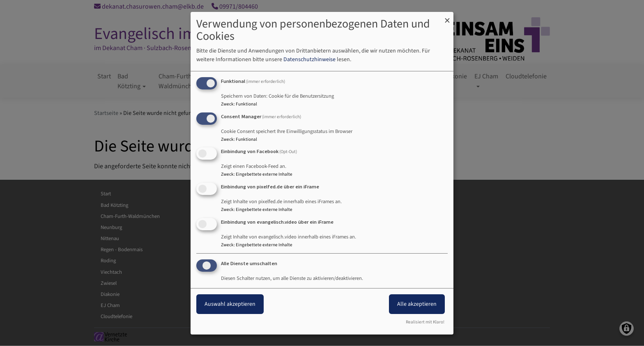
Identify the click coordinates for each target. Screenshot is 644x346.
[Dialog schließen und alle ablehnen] (447, 17)
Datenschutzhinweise (309, 60)
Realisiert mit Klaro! (425, 322)
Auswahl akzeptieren (230, 304)
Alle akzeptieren (417, 304)
